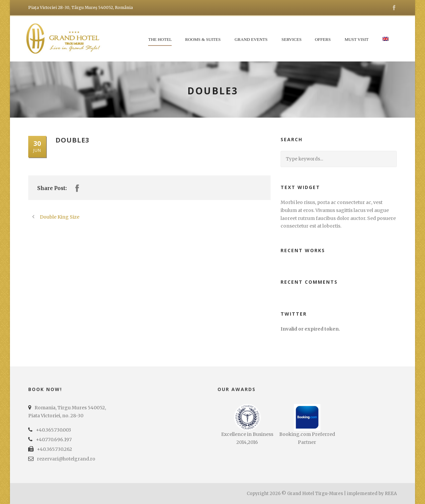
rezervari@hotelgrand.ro (66, 459)
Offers (323, 39)
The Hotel (160, 39)
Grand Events (251, 39)
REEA (391, 494)
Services (292, 39)
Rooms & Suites (203, 39)
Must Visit (357, 39)
